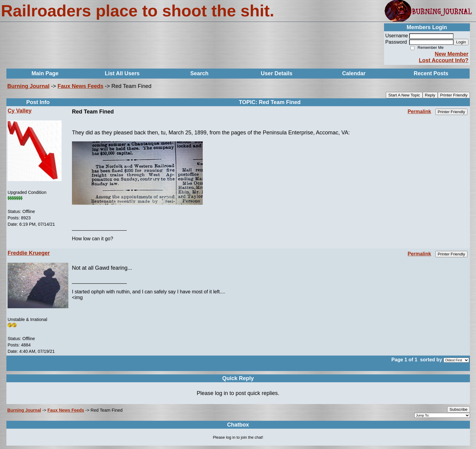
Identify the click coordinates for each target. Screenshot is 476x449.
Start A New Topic (404, 95)
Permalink (419, 111)
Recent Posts (431, 73)
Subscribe (459, 409)
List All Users (122, 73)
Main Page (45, 73)
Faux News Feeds (81, 86)
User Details (277, 73)
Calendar (354, 73)
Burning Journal (28, 86)
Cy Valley (20, 111)
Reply (430, 95)
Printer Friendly (454, 95)
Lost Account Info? (444, 60)
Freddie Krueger (29, 253)
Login (461, 42)
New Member (452, 54)
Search (199, 73)
